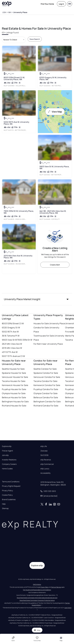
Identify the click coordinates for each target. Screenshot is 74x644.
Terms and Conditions (11, 482)
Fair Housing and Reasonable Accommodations (37, 590)
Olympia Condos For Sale (46, 393)
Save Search (35, 39)
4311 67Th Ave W (10, 352)
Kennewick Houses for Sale (15, 385)
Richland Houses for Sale (14, 406)
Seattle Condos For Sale (45, 369)
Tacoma (69, 340)
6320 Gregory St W (11, 328)
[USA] (4, 12)
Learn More (68, 608)
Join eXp (5, 455)
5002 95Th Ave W (10, 332)
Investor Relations (9, 460)
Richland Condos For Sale (46, 406)
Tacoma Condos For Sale (45, 381)
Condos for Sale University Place (46, 330)
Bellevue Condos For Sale (46, 397)
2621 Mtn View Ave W (12, 344)
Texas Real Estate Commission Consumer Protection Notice (37, 600)
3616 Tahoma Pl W (11, 336)
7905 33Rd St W (25, 340)
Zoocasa (44, 451)
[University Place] (20, 12)
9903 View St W (9, 340)
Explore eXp (7, 446)
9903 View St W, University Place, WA (54, 167)
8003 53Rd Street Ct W (13, 323)
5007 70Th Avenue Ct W (13, 356)
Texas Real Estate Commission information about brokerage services (37, 598)
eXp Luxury (45, 469)
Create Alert (55, 265)
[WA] (10, 12)
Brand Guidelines (9, 499)
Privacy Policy (7, 491)
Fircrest (69, 332)
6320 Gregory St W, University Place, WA (53, 78)
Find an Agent (7, 451)
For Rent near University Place (48, 344)
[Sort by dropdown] (14, 40)
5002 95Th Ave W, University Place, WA (16, 123)
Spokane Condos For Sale (46, 373)
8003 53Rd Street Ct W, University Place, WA (14, 78)
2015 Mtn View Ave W (12, 348)
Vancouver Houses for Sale (15, 377)
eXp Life (44, 446)
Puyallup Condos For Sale (46, 389)
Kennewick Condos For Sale (47, 385)
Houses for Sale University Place (49, 323)
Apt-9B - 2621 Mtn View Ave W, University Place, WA (53, 212)
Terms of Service (56, 587)
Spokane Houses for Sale (14, 373)
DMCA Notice (37, 584)
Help (4, 504)
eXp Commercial (47, 464)
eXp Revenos (46, 460)
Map (37, 630)
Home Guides (7, 469)
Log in (61, 4)
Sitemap (5, 508)
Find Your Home (47, 4)
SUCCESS (44, 455)
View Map (55, 112)
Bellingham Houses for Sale (15, 402)
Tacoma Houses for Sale (14, 381)
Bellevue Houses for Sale (14, 397)
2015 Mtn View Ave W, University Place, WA (18, 257)
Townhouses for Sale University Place (49, 338)
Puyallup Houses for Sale (14, 389)
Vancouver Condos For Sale (47, 377)
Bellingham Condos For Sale (47, 402)
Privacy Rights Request (11, 486)
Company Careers (9, 464)
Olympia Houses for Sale (14, 393)
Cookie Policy (7, 495)
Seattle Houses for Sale (13, 369)
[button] (37, 299)
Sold (13, 639)
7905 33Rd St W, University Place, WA (19, 212)
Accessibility (45, 473)
